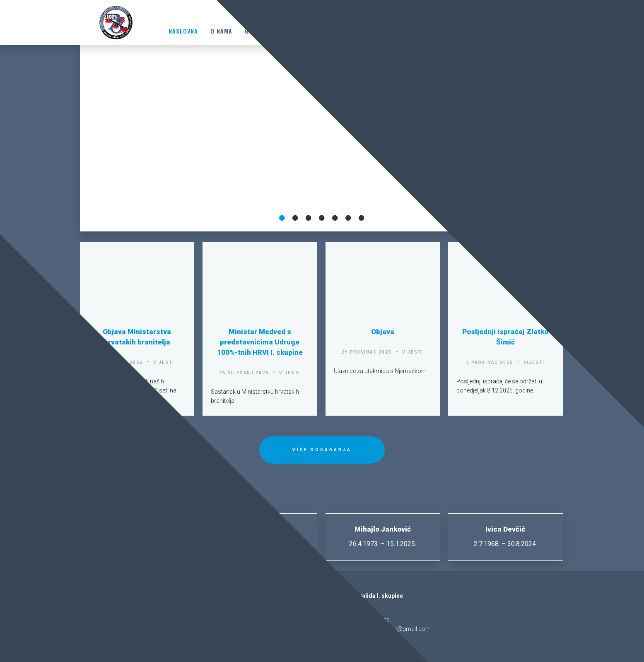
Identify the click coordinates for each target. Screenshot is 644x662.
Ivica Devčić (505, 529)
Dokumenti (333, 31)
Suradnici (457, 31)
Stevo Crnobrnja (260, 529)
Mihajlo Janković (383, 529)
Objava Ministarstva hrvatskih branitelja (137, 337)
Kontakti (376, 31)
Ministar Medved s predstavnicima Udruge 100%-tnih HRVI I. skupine (260, 342)
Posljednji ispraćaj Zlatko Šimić (505, 337)
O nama (221, 31)
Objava (383, 332)
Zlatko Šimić (137, 529)
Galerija (258, 31)
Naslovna (183, 31)
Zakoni (294, 31)
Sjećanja (416, 31)
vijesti (164, 362)
